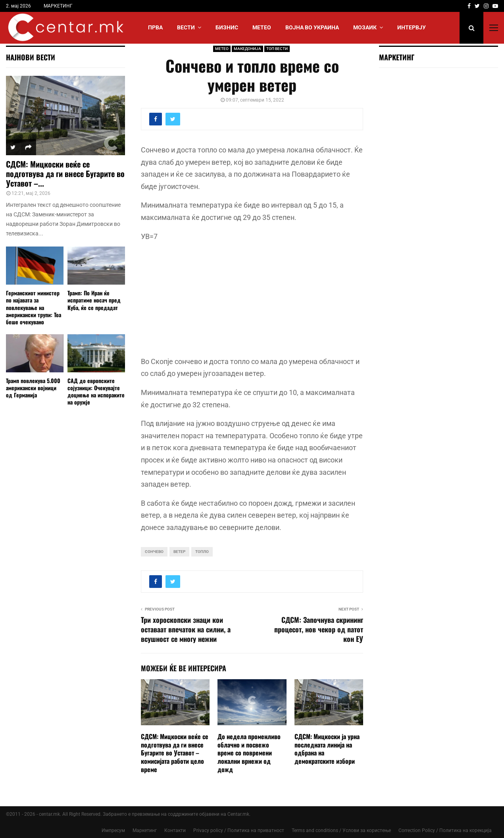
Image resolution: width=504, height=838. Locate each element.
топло (202, 552)
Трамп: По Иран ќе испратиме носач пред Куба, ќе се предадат (94, 300)
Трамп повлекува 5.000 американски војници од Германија (33, 388)
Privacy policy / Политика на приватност (239, 830)
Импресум (113, 830)
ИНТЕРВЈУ (412, 27)
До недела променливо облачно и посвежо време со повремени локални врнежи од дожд (249, 753)
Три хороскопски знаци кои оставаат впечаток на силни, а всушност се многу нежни (186, 629)
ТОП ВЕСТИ (277, 49)
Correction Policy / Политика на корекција (445, 830)
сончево (154, 552)
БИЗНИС (227, 27)
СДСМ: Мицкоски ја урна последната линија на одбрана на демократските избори (327, 749)
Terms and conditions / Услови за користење (341, 830)
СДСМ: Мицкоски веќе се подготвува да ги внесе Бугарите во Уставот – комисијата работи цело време (175, 753)
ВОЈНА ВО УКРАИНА (312, 27)
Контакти (175, 830)
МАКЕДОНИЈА (247, 49)
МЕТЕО (262, 27)
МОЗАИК (365, 27)
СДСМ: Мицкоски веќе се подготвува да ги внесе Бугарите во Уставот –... (65, 173)
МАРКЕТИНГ (58, 6)
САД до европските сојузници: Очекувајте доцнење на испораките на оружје (96, 391)
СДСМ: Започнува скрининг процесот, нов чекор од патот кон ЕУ (319, 629)
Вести (186, 27)
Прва (155, 27)
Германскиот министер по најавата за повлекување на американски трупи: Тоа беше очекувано (34, 307)
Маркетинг (145, 830)
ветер (179, 552)
